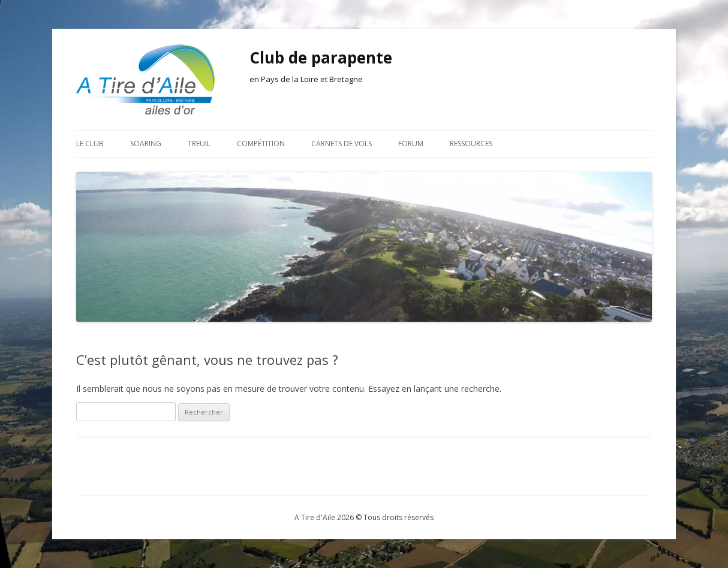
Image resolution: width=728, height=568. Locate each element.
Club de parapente (321, 58)
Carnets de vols (342, 143)
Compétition (261, 143)
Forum (411, 143)
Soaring (146, 143)
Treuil (199, 143)
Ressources (471, 143)
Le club (90, 143)
